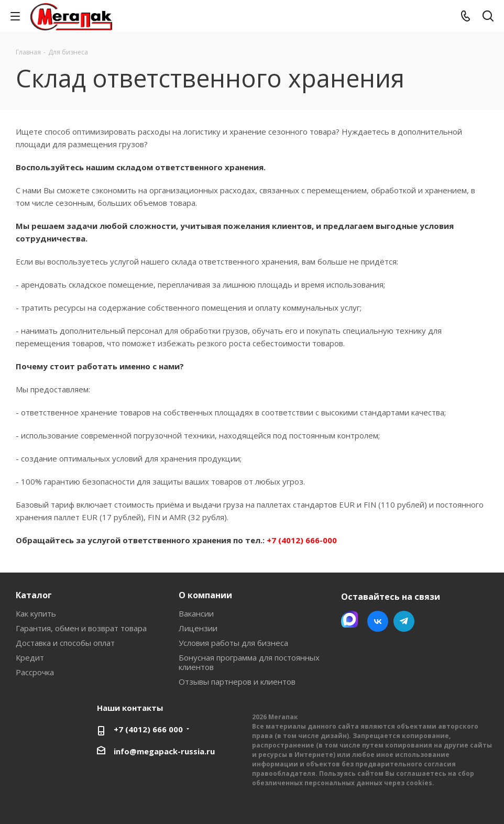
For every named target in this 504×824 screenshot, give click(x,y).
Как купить (36, 613)
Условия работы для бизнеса (233, 643)
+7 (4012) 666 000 (148, 729)
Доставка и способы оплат (65, 643)
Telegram (404, 621)
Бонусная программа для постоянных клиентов (249, 662)
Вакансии (196, 613)
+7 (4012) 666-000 (302, 540)
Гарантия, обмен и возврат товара (81, 628)
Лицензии (198, 628)
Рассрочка (35, 672)
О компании (205, 595)
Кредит (30, 657)
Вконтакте (378, 621)
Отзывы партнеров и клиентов (237, 682)
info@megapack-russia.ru (164, 751)
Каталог (34, 595)
